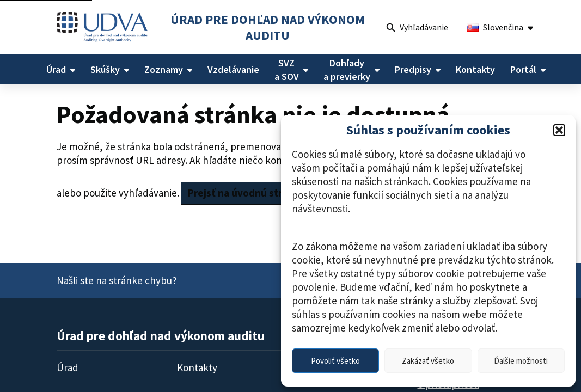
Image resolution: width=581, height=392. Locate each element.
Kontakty (197, 367)
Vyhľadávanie (417, 29)
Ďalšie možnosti (521, 361)
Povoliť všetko (335, 361)
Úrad (68, 367)
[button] (559, 130)
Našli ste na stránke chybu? (117, 280)
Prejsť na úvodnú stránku (246, 193)
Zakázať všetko (428, 361)
